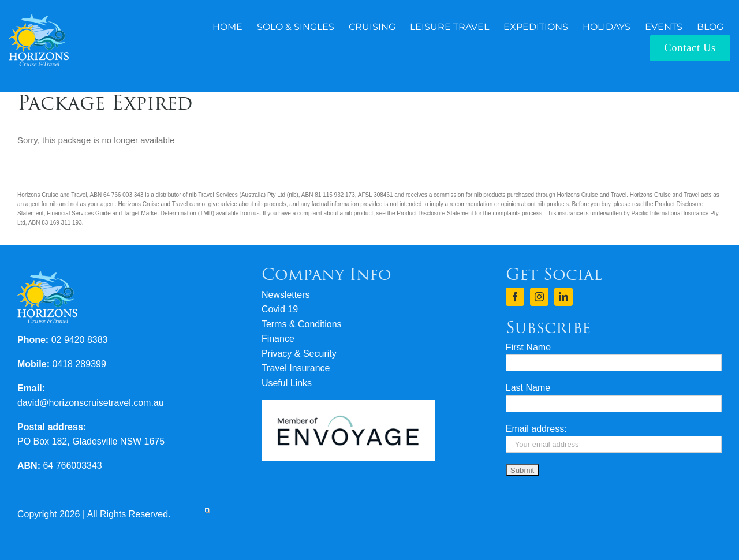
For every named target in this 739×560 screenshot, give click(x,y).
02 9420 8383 (80, 340)
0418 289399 (79, 364)
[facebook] (515, 297)
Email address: (536, 429)
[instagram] (539, 297)
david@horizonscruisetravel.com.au (91, 403)
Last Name (528, 388)
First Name (528, 347)
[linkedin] (563, 297)
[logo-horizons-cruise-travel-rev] (39, 19)
